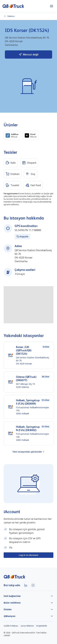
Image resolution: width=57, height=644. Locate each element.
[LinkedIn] (26, 585)
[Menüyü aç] (52, 6)
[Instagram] (33, 585)
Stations (9, 16)
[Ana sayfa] (13, 6)
